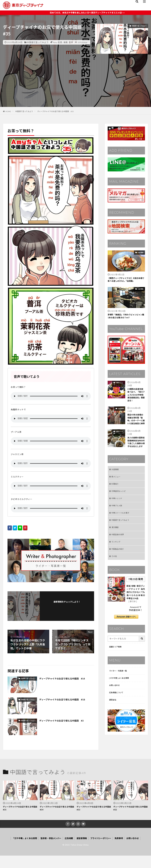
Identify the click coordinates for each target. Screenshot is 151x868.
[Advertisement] (75, 86)
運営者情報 (83, 850)
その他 (115, 579)
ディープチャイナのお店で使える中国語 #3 (66, 721)
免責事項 (124, 850)
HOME (8, 111)
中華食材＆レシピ (120, 510)
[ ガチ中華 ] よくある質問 (121, 703)
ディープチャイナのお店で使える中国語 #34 (56, 819)
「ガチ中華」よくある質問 (19, 850)
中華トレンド (118, 385)
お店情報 (141, 252)
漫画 (65, 42)
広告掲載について (117, 718)
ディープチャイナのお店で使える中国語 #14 (66, 678)
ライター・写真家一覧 (119, 695)
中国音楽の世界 (119, 556)
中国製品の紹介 (119, 572)
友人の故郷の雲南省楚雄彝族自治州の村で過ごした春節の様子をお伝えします (135, 457)
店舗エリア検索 (116, 670)
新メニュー (117, 495)
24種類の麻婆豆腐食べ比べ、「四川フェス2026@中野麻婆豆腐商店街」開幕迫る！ (135, 399)
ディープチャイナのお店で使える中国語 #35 (56, 111)
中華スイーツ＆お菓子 (122, 533)
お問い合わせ (115, 710)
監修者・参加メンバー (48, 850)
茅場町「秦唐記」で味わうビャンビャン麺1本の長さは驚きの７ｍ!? (125, 318)
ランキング (117, 564)
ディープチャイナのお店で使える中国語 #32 (130, 819)
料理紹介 (116, 503)
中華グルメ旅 (118, 445)
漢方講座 (116, 549)
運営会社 (113, 726)
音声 (71, 42)
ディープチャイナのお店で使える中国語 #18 (66, 699)
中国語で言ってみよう (38, 42)
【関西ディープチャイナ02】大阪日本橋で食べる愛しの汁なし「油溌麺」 (126, 280)
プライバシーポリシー (104, 850)
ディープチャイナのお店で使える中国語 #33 (93, 819)
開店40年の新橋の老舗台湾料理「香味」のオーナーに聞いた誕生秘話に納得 (135, 429)
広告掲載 (68, 850)
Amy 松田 (58, 42)
